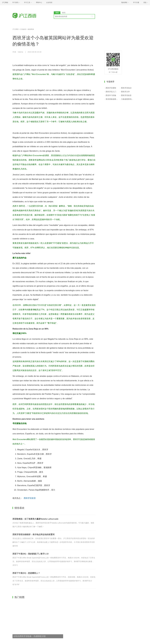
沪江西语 (15, 29)
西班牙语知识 (126, 88)
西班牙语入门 (111, 92)
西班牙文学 (125, 92)
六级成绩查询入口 (128, 99)
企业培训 (49, 2)
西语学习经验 (111, 95)
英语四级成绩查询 (112, 99)
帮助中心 (39, 2)
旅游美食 (31, 29)
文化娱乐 (23, 29)
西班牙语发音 (30, 498)
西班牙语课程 (111, 88)
